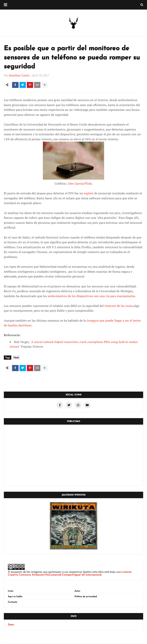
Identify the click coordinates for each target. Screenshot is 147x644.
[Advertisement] (73, 456)
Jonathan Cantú (19, 75)
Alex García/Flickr (80, 184)
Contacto (13, 603)
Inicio (11, 591)
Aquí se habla (15, 597)
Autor (77, 591)
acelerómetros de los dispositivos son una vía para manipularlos (91, 296)
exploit (89, 194)
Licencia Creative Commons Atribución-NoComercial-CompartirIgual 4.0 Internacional (70, 574)
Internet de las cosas (119, 306)
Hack (16, 358)
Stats (11, 625)
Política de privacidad (86, 597)
